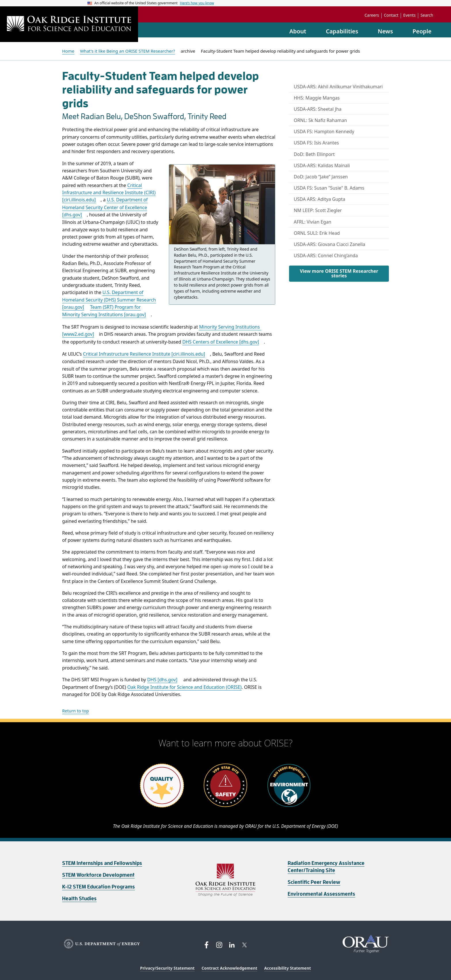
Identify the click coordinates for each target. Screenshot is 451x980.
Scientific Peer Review (314, 882)
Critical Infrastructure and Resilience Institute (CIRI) (109, 193)
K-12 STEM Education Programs (99, 887)
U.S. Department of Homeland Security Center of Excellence (105, 207)
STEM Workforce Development (98, 875)
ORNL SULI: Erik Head (317, 233)
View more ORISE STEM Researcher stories (339, 273)
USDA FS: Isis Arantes (316, 143)
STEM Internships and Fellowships (102, 863)
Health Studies (79, 899)
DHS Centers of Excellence (221, 342)
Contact (391, 15)
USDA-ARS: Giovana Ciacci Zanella (329, 244)
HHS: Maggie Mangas (317, 98)
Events (409, 15)
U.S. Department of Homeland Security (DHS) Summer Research (109, 300)
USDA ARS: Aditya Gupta (319, 199)
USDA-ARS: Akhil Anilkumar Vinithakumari (338, 87)
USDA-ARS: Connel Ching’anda (326, 256)
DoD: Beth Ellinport (314, 154)
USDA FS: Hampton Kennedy (324, 131)
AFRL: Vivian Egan (313, 222)
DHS (162, 680)
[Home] (69, 24)
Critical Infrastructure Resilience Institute (144, 354)
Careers (372, 15)
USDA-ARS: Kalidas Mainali (322, 165)
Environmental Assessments (321, 894)
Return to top (76, 711)
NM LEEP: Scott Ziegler (318, 210)
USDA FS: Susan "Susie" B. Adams (329, 188)
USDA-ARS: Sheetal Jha (318, 109)
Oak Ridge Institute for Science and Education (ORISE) (184, 687)
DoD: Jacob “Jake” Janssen (321, 177)
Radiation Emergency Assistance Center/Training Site (326, 867)
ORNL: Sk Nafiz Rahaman (320, 120)
